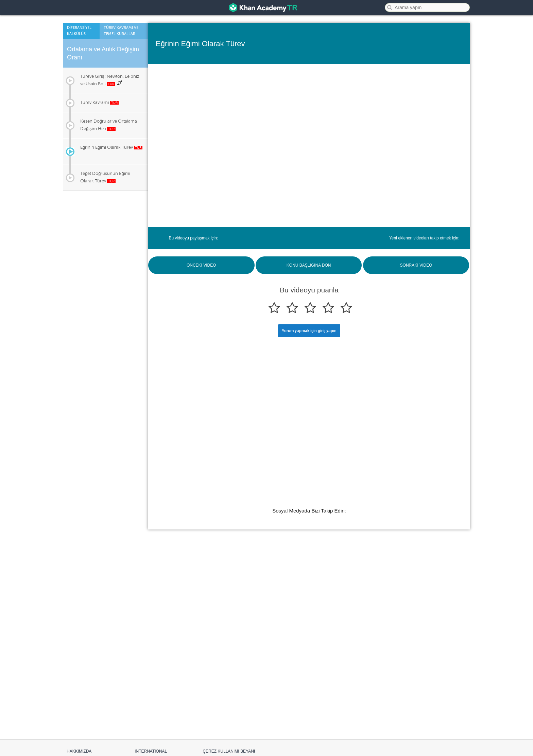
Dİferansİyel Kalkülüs (79, 31)
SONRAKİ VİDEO (416, 265)
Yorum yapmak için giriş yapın (309, 331)
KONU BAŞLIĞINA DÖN (309, 265)
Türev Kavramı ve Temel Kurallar (121, 31)
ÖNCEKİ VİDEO (201, 265)
